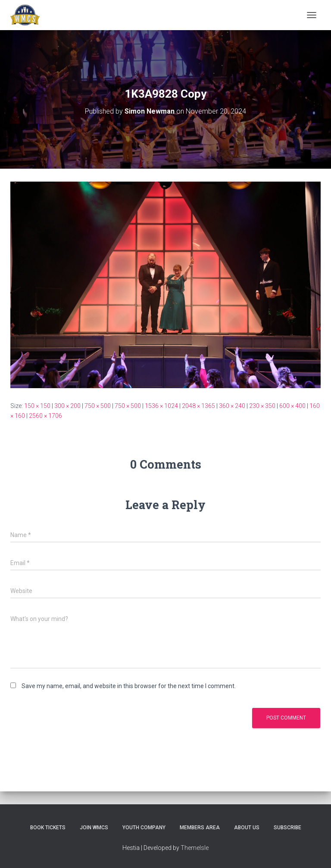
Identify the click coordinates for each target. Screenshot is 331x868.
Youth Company (144, 828)
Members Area (200, 828)
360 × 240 (232, 406)
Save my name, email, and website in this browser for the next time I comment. (129, 686)
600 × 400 (292, 406)
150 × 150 (37, 406)
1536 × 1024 (161, 406)
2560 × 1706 (45, 416)
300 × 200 (67, 406)
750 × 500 (98, 406)
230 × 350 (262, 406)
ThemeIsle (195, 848)
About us (247, 828)
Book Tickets (48, 828)
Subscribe (287, 828)
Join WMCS (94, 828)
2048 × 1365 (198, 406)
